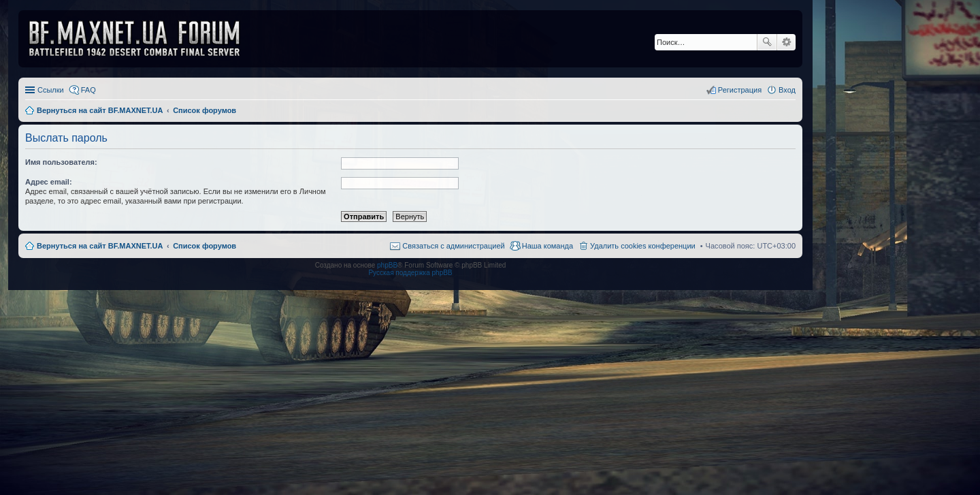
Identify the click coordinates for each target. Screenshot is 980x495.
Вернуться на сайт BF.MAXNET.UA (100, 246)
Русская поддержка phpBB (410, 273)
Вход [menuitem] (787, 90)
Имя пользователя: (61, 162)
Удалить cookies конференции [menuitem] (643, 246)
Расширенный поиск (786, 42)
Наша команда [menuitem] (548, 246)
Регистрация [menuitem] (740, 90)
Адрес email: (49, 182)
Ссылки (51, 90)
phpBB (387, 265)
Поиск (767, 42)
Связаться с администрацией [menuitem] (453, 246)
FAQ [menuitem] (88, 90)
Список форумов (205, 246)
